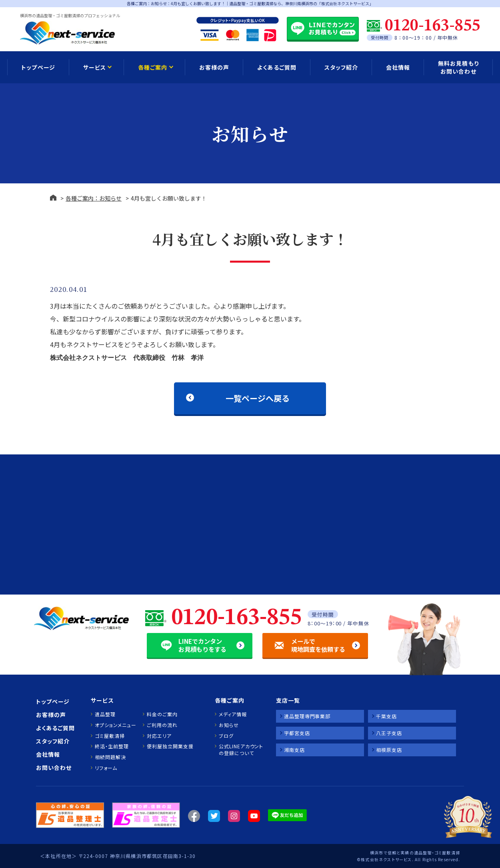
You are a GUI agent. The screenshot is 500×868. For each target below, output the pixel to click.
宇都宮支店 (297, 733)
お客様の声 (214, 67)
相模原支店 (389, 750)
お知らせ (229, 725)
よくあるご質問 (277, 67)
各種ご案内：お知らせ (94, 198)
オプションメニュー (115, 725)
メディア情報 (233, 714)
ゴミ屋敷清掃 (110, 736)
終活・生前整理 (112, 746)
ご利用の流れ (162, 725)
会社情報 (398, 67)
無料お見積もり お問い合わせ (458, 67)
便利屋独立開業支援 (170, 746)
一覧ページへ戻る (258, 398)
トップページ (38, 67)
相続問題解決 (110, 757)
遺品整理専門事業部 (307, 716)
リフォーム (106, 768)
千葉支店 (386, 716)
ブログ (226, 736)
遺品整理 (105, 714)
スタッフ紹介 (341, 67)
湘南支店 (294, 750)
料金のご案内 (162, 714)
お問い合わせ (54, 768)
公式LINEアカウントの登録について (241, 750)
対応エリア (159, 736)
